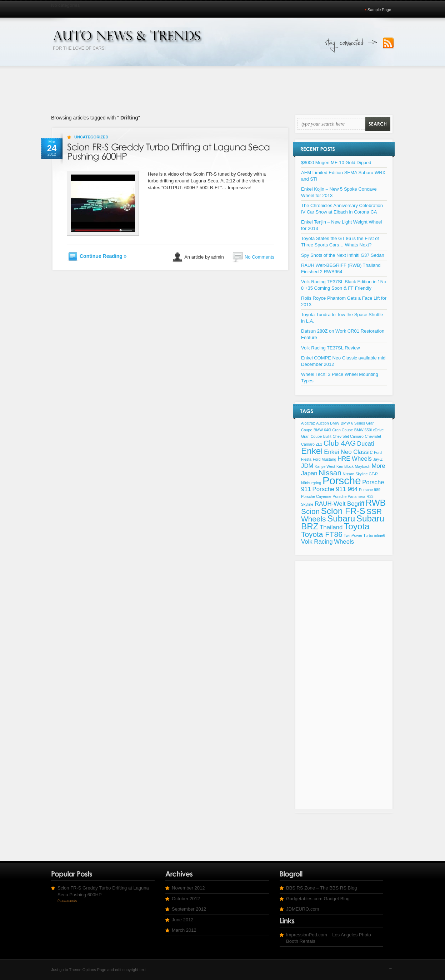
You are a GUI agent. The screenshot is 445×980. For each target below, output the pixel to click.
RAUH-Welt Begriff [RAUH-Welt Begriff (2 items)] (339, 504)
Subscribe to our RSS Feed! (388, 43)
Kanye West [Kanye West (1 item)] (325, 466)
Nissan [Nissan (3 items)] (330, 473)
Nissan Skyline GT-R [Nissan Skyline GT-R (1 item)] (360, 474)
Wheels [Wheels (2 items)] (344, 542)
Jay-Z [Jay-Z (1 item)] (378, 459)
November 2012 (188, 888)
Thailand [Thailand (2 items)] (331, 527)
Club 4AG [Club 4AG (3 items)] (340, 443)
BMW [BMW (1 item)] (335, 423)
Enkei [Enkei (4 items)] (312, 451)
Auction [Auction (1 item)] (322, 423)
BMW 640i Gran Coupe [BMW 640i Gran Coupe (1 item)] (333, 430)
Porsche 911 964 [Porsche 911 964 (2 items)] (335, 489)
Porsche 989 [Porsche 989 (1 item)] (370, 490)
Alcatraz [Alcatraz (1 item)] (308, 423)
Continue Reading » (103, 256)
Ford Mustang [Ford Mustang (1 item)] (325, 459)
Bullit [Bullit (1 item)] (327, 436)
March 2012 (184, 930)
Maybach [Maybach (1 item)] (363, 466)
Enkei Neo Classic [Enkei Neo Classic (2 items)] (348, 452)
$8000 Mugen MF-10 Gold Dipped (336, 163)
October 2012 (186, 899)
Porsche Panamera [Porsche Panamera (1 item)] (349, 496)
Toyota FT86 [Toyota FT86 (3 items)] (322, 534)
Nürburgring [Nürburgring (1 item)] (311, 483)
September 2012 (189, 909)
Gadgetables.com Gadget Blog (318, 899)
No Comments (259, 257)
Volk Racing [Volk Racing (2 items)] (317, 542)
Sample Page (379, 10)
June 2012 (183, 920)
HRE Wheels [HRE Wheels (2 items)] (355, 459)
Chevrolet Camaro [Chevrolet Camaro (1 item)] (348, 436)
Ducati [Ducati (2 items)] (366, 444)
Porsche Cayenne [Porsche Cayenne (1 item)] (316, 496)
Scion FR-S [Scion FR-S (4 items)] (343, 511)
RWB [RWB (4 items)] (376, 503)
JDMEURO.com (302, 909)
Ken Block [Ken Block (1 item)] (345, 466)
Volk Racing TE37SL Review (331, 348)
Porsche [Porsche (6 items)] (342, 481)
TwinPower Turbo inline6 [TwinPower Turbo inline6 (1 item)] (364, 535)
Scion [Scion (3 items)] (310, 511)
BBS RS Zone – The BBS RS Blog (321, 888)
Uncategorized (91, 137)
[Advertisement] (222, 89)
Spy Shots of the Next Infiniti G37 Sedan (343, 255)
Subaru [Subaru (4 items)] (341, 518)
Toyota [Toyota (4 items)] (357, 526)
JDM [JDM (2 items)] (307, 466)
